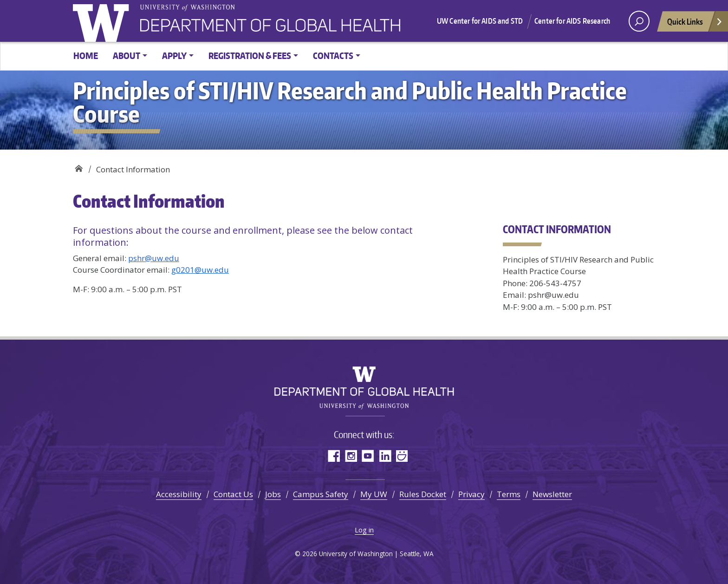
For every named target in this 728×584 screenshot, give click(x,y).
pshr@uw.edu (154, 258)
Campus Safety (321, 494)
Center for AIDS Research (572, 21)
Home (86, 56)
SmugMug (402, 456)
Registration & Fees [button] (250, 56)
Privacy (471, 494)
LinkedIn (385, 456)
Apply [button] (174, 56)
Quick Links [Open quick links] (695, 24)
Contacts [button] (333, 56)
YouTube (368, 456)
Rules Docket (423, 494)
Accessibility (179, 494)
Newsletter (552, 494)
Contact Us (233, 494)
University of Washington (103, 21)
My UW (374, 494)
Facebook (334, 456)
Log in (364, 530)
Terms (509, 494)
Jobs (273, 494)
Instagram (351, 456)
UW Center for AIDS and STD (480, 21)
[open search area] (639, 21)
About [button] (127, 56)
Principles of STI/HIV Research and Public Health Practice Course (79, 166)
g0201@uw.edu (200, 270)
